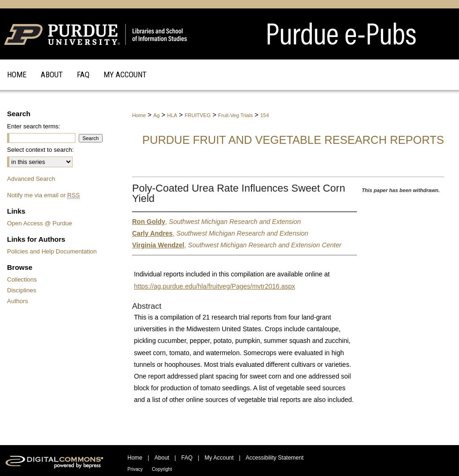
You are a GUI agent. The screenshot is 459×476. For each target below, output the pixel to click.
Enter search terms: (33, 126)
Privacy (135, 469)
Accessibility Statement (275, 458)
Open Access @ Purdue (40, 223)
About (162, 458)
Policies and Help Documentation (52, 251)
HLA (172, 115)
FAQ (187, 458)
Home (139, 115)
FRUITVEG (198, 115)
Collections (22, 279)
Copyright (162, 469)
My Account (219, 458)
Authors (18, 301)
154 (265, 115)
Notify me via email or (43, 195)
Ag (156, 115)
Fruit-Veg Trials (236, 115)
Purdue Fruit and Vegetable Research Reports (293, 140)
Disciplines (22, 290)
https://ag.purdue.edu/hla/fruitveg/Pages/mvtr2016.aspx (215, 286)
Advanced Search (31, 179)
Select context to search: (40, 150)
